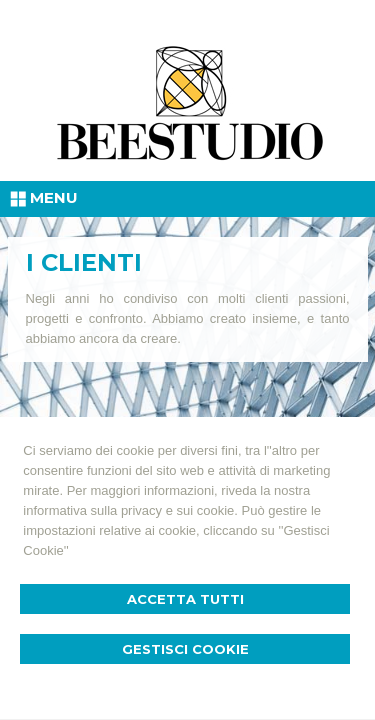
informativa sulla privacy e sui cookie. (130, 510)
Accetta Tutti (185, 599)
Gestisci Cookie (185, 649)
